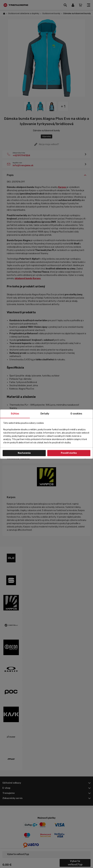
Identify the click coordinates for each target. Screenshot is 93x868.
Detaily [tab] (45, 414)
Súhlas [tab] (15, 414)
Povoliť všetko (69, 453)
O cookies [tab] (76, 414)
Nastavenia (24, 453)
